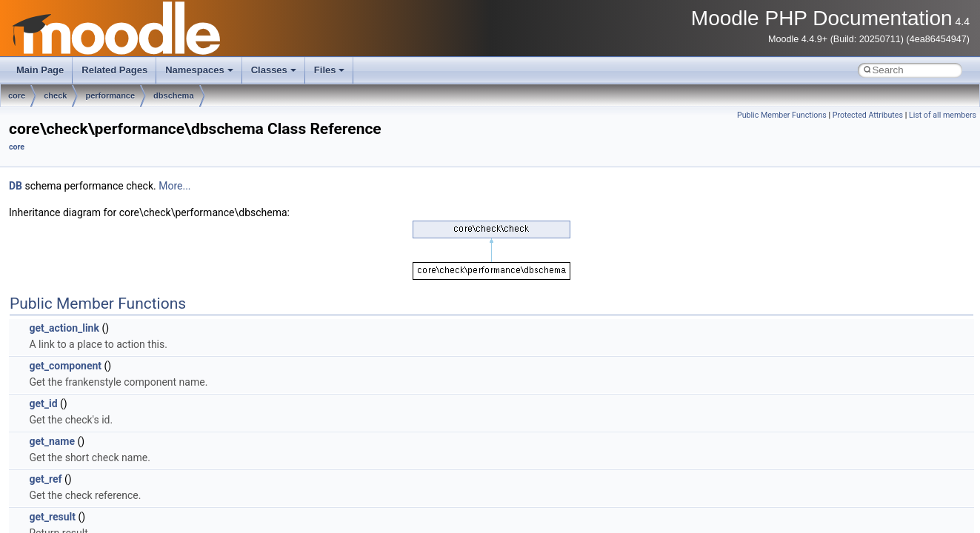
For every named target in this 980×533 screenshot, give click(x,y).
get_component (65, 366)
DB (16, 186)
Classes (274, 70)
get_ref (45, 479)
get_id (43, 403)
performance (110, 95)
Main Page (40, 70)
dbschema (173, 95)
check (55, 95)
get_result (52, 517)
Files (330, 70)
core (17, 95)
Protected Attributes (868, 115)
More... (174, 186)
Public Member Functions (782, 115)
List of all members (943, 115)
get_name (52, 441)
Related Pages (114, 70)
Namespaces (199, 70)
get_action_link (64, 328)
